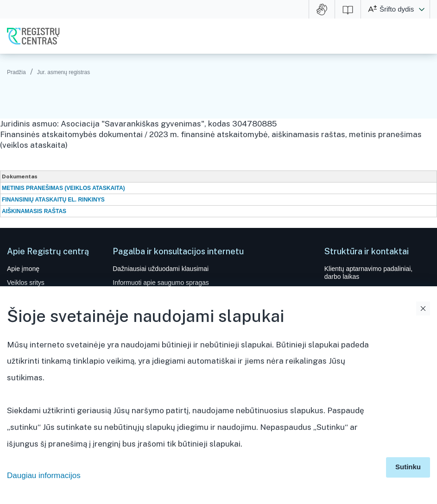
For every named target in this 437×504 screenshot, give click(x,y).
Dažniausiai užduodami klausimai (161, 269)
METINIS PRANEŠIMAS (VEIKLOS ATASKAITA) (63, 188)
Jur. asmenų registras (64, 72)
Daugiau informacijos (44, 476)
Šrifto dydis (397, 9)
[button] (422, 9)
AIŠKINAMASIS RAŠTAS (34, 211)
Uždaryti (423, 309)
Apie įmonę (23, 269)
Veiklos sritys (26, 283)
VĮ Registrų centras (33, 36)
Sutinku (408, 467)
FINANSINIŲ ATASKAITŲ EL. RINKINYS (53, 200)
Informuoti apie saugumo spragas (161, 283)
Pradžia (16, 72)
